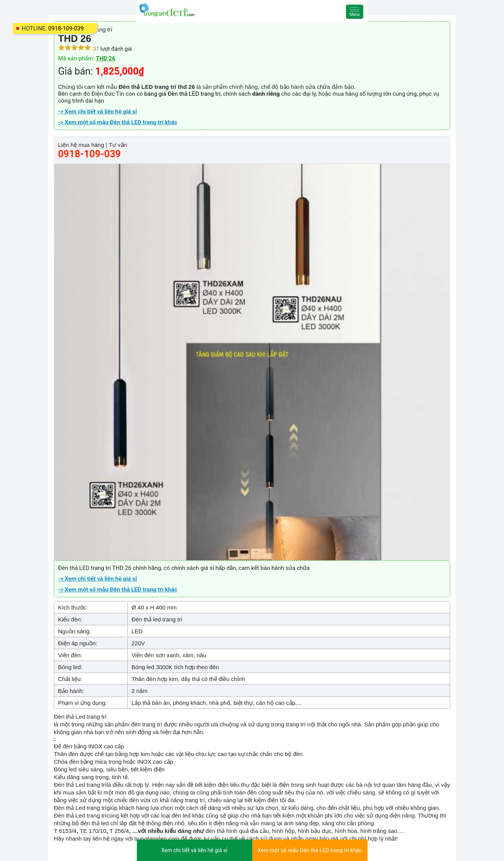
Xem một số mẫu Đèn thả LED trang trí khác (310, 850)
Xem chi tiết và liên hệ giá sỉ (194, 850)
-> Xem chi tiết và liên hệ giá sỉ (97, 112)
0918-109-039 (66, 28)
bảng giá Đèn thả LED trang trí (182, 94)
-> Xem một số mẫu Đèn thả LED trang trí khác (118, 122)
